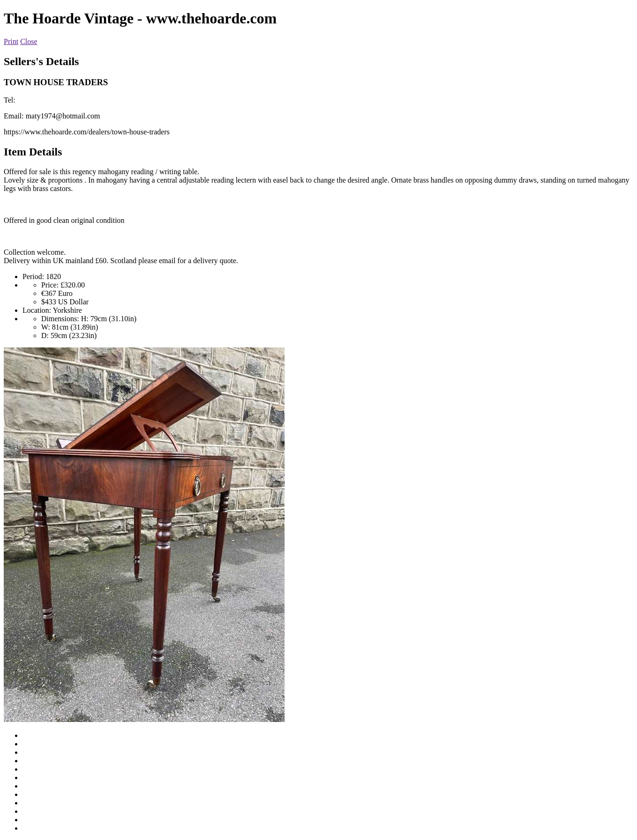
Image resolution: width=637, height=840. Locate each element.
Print (11, 41)
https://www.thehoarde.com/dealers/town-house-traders (87, 132)
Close (29, 41)
